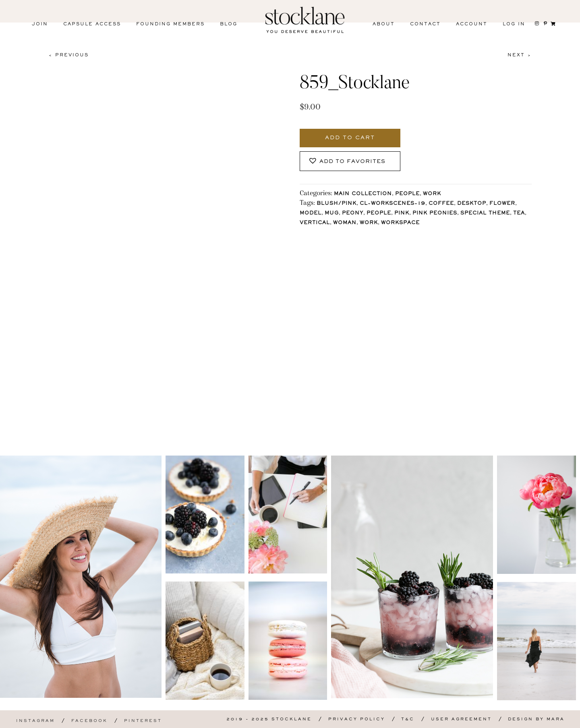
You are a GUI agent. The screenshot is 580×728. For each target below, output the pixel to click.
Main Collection (363, 194)
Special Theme (485, 213)
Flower (502, 204)
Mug (332, 213)
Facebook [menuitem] (89, 721)
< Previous (68, 55)
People (407, 194)
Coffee (441, 204)
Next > (520, 55)
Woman (345, 223)
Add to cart (350, 138)
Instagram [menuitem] (35, 721)
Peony (353, 213)
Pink (402, 213)
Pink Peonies (435, 213)
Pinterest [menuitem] (143, 721)
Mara (556, 719)
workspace (400, 223)
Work (432, 194)
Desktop (472, 204)
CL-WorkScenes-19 (393, 204)
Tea (519, 213)
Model (311, 213)
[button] (350, 161)
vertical (315, 223)
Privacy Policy (357, 719)
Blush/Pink (337, 204)
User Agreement (461, 719)
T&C (408, 719)
